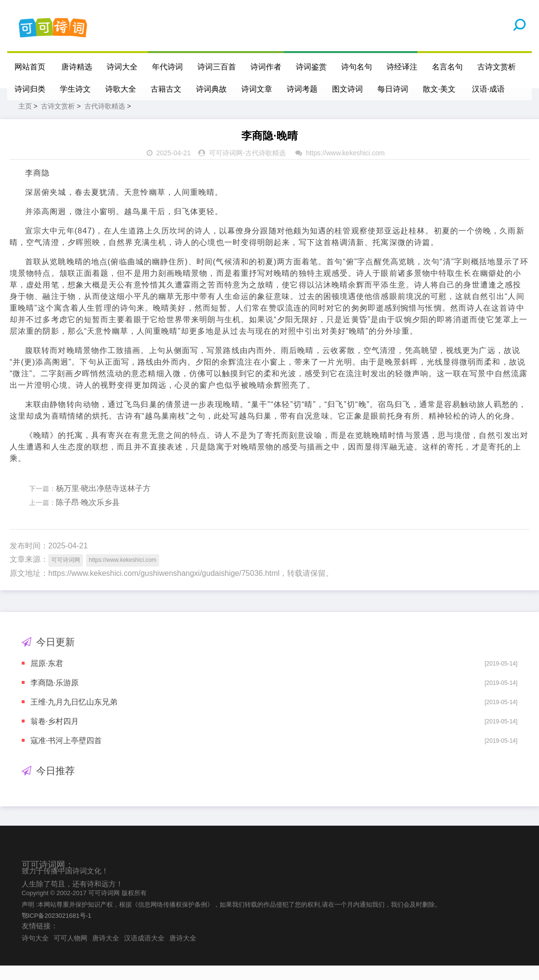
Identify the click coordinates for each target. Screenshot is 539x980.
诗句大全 (35, 953)
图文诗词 (347, 89)
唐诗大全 (106, 953)
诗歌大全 (121, 89)
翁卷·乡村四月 (55, 736)
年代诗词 (168, 67)
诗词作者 (266, 67)
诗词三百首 (217, 67)
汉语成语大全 (144, 953)
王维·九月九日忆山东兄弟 (74, 716)
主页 (25, 121)
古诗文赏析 (497, 67)
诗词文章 (257, 89)
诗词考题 (302, 89)
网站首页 (30, 67)
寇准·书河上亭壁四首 (66, 755)
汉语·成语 (489, 89)
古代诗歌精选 (105, 121)
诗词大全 (123, 67)
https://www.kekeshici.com (345, 167)
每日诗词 (393, 89)
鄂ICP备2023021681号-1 (57, 930)
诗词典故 (211, 89)
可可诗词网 (226, 167)
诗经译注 (402, 67)
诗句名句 (357, 67)
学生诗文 (75, 89)
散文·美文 (439, 89)
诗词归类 (30, 89)
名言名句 (448, 67)
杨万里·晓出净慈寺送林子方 (103, 503)
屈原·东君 (47, 678)
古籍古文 (166, 89)
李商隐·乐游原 (55, 697)
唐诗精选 (77, 67)
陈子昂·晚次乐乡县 (88, 517)
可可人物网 (70, 953)
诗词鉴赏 (312, 67)
